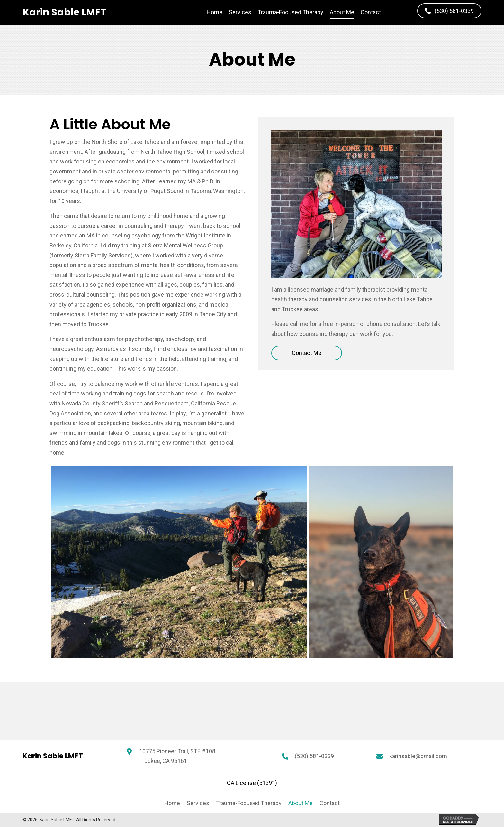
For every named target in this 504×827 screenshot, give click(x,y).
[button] (449, 11)
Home (172, 803)
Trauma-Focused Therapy (249, 803)
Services (198, 803)
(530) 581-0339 (314, 756)
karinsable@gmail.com (418, 756)
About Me (301, 803)
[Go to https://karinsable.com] (64, 12)
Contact (330, 803)
